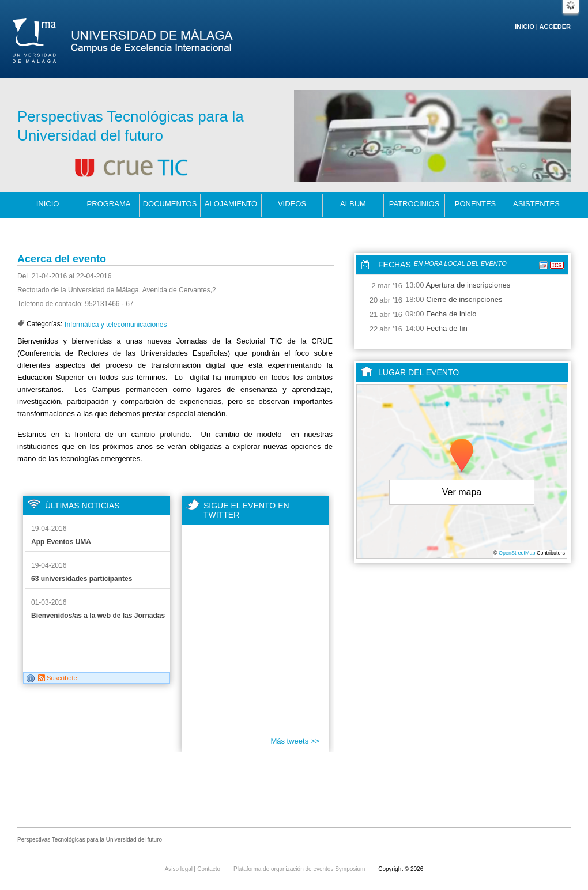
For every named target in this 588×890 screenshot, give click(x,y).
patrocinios (414, 204)
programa (109, 204)
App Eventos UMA (61, 542)
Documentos (170, 204)
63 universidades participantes (82, 579)
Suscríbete (58, 678)
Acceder (555, 27)
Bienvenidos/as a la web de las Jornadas (98, 616)
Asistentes (536, 204)
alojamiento (231, 204)
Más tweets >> (295, 741)
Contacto (48, 227)
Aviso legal (180, 869)
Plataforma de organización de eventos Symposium (300, 869)
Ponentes (476, 204)
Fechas (395, 265)
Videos (292, 204)
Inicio (525, 27)
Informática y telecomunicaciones (116, 325)
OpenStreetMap (517, 553)
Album (353, 204)
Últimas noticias (82, 506)
